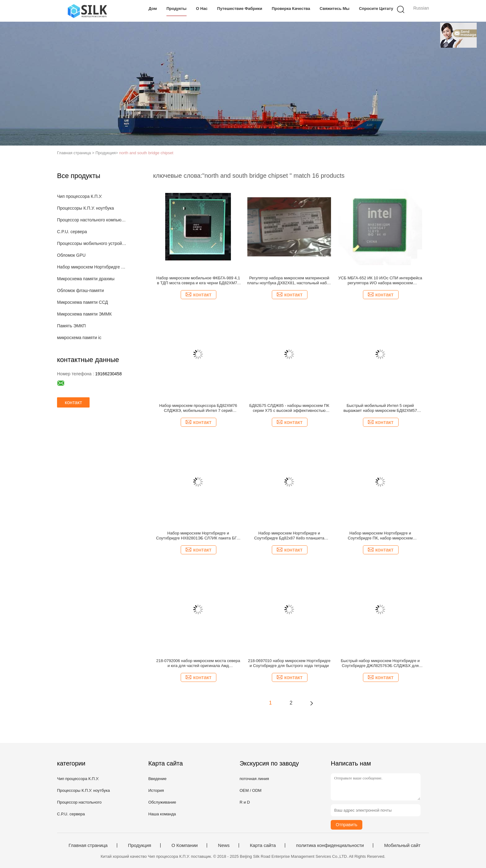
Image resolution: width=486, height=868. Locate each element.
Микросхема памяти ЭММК (84, 314)
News (224, 845)
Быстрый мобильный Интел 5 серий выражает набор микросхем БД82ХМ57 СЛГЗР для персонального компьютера (380, 408)
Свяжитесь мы (334, 9)
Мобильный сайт (402, 845)
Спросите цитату (376, 9)
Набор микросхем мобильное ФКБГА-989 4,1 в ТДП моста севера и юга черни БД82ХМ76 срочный (198, 281)
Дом (153, 9)
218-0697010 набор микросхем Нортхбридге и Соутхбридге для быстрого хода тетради (289, 663)
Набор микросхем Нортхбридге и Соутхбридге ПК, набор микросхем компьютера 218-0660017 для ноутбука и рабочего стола (380, 536)
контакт (73, 402)
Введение (157, 779)
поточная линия (254, 779)
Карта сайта (263, 845)
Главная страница (88, 845)
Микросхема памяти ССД (82, 302)
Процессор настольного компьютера (92, 220)
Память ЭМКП (71, 326)
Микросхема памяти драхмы (86, 279)
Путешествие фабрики (240, 9)
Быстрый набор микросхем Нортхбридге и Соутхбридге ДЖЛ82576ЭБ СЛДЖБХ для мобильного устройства (380, 663)
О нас (202, 9)
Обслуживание (162, 802)
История (156, 790)
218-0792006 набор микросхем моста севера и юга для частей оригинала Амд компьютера (198, 663)
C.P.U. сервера (72, 232)
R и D (245, 802)
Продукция (140, 845)
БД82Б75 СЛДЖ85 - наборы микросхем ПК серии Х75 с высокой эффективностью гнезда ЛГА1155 (289, 408)
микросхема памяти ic (79, 338)
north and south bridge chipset (146, 153)
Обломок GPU (71, 255)
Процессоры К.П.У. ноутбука (85, 208)
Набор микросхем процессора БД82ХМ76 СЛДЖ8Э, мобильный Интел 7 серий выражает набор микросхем (198, 408)
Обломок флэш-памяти (80, 290)
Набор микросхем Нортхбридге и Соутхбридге (92, 267)
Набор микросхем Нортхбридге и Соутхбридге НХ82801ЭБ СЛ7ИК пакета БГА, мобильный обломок (198, 536)
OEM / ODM (251, 790)
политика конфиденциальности (330, 845)
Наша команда (162, 814)
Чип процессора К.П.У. (80, 196)
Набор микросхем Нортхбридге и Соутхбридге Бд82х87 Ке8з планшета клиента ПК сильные (289, 536)
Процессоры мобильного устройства (92, 243)
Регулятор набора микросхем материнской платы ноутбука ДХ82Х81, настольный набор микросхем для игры (289, 281)
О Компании (185, 845)
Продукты (177, 9)
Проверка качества (291, 9)
